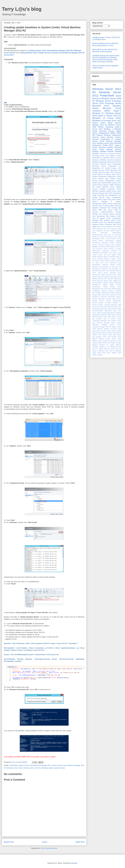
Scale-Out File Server (114, 307)
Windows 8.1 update (107, 345)
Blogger (74, 863)
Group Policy (114, 118)
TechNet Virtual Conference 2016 (106, 333)
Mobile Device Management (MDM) (107, 132)
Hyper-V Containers (109, 257)
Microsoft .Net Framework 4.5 (112, 269)
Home (45, 842)
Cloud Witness (111, 239)
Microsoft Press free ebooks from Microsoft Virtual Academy (105, 50)
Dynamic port (109, 245)
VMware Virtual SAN (109, 335)
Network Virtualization (103, 293)
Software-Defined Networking (102, 311)
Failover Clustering (105, 127)
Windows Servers (98, 170)
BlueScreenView (97, 235)
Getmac (100, 255)
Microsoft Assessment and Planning (104, 271)
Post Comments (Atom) (49, 848)
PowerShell (14, 765)
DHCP (107, 170)
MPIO (112, 206)
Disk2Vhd (105, 243)
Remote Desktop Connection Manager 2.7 (107, 303)
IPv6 (97, 261)
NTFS (110, 289)
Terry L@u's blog (22, 9)
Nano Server (117, 174)
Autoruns (118, 231)
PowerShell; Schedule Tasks (107, 299)
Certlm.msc (96, 237)
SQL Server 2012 (102, 307)
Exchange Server (113, 103)
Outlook (95, 176)
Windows (95, 345)
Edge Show (107, 200)
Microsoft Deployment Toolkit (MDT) (107, 144)
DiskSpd (112, 243)
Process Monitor (105, 301)
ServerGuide (96, 309)
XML (115, 224)
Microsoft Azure (101, 106)
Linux (102, 263)
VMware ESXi (97, 335)
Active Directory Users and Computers (105, 229)
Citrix (116, 237)
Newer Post (9, 842)
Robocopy (114, 305)
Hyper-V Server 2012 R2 (109, 116)
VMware (99, 135)
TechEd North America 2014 (111, 183)
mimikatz (100, 355)
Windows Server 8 (110, 158)
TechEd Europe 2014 (113, 168)
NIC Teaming (113, 208)
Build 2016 (107, 235)
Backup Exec (104, 193)
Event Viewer (116, 200)
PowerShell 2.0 (115, 166)
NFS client (104, 289)
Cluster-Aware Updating (113, 241)
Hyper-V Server (116, 156)
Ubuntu (119, 333)
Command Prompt (115, 154)
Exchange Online (102, 249)
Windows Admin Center (112, 220)
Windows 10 (99, 118)
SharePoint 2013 (116, 309)
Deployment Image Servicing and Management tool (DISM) (107, 195)
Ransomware (117, 301)
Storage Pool (97, 214)
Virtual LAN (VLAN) (109, 337)
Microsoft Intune (99, 166)
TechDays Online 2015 (108, 331)
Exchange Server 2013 (101, 156)
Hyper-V (117, 111)
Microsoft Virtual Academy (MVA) (107, 109)
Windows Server (103, 101)
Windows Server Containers (102, 224)
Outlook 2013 (114, 295)
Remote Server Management (103, 181)
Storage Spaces (109, 214)
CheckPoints (109, 237)
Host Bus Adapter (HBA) (112, 255)
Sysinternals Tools (103, 216)
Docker (100, 200)
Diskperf (119, 243)
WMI (101, 220)
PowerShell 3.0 (98, 158)
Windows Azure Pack (100, 222)
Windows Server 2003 (105, 143)
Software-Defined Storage (111, 212)
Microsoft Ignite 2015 (106, 172)
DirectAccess (96, 243)
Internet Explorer (105, 261)
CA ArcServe (117, 235)
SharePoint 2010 (105, 309)
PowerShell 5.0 (98, 168)
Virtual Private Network (101, 185)
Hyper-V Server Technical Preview (107, 146)
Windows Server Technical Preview (107, 130)
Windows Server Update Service (54, 768)
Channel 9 (103, 154)
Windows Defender (115, 222)
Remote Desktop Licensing (101, 305)
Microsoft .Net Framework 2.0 (102, 267)
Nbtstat (114, 289)
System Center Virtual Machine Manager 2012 (35, 765)
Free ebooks (113, 253)
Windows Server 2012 (15, 768)
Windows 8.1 (98, 113)
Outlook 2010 (106, 295)
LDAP (97, 263)
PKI (120, 295)
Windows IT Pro (104, 347)
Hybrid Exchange (98, 257)
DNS (111, 193)
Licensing (106, 206)
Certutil (102, 237)
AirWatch (103, 189)
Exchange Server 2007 (112, 121)
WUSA (104, 343)
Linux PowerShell (111, 263)
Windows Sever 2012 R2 (107, 351)
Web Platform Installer (114, 343)
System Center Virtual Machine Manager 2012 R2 (107, 124)
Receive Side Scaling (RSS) (110, 179)
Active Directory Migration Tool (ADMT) (109, 227)
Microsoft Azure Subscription (111, 164)
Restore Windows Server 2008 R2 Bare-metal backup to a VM (105, 44)
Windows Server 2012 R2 (32, 768)
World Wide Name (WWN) (107, 353)
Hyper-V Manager (100, 202)
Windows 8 (97, 121)
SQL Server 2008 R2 (112, 210)
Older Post (80, 842)
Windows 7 (108, 129)
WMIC (112, 185)
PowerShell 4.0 (107, 139)
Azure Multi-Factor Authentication (107, 233)
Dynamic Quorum (98, 245)
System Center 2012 (104, 317)
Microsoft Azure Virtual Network (107, 148)
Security (95, 212)
